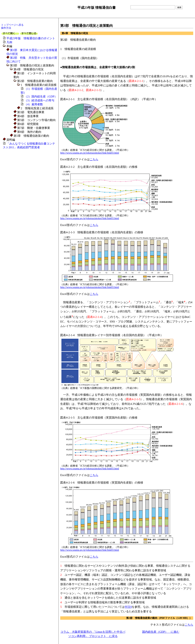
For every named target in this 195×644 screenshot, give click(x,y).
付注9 (128, 607)
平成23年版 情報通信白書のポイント (31, 38)
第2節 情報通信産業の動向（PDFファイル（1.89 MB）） (159, 618)
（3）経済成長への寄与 (39, 100)
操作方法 (6, 28)
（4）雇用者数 (34, 104)
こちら (94, 159)
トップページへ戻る (12, 25)
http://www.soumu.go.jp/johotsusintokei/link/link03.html (90, 153)
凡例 (9, 42)
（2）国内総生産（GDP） (41, 96)
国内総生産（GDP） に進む (161, 632)
